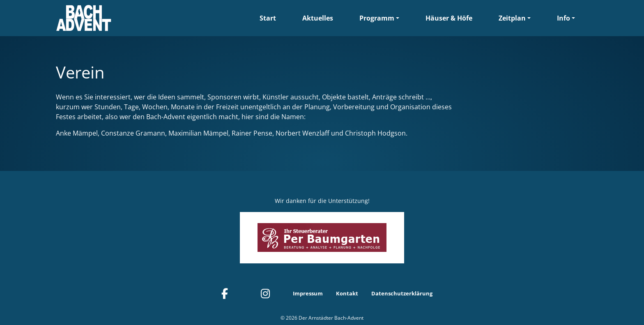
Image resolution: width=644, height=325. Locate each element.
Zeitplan (512, 18)
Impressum (308, 293)
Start (268, 18)
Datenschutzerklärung (402, 293)
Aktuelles (318, 18)
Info (563, 18)
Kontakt (347, 293)
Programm (377, 18)
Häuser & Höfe (449, 18)
